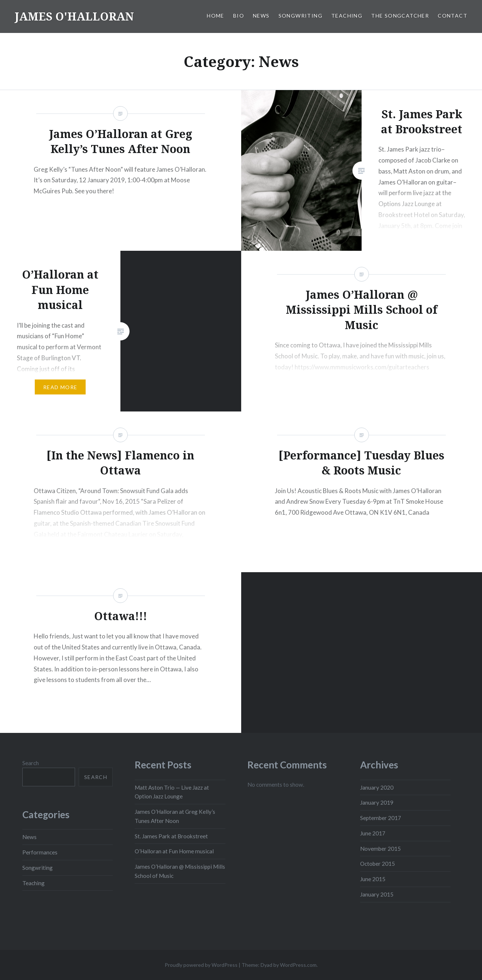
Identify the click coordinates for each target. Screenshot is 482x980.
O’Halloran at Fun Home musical (174, 851)
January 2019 (377, 802)
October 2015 (378, 864)
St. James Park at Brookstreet (171, 836)
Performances (40, 852)
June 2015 (373, 879)
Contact (453, 16)
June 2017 (373, 833)
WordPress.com (298, 965)
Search (31, 763)
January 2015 (377, 894)
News (261, 16)
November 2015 (380, 849)
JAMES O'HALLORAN (74, 16)
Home (216, 16)
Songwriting (300, 16)
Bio (239, 16)
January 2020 (377, 787)
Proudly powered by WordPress (201, 965)
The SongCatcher (400, 16)
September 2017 (381, 818)
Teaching (347, 16)
